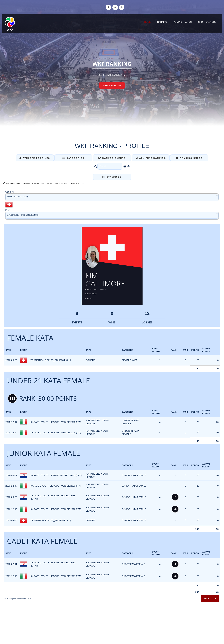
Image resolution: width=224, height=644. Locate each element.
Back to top (210, 599)
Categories (73, 158)
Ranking (162, 22)
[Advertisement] (112, 622)
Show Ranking (112, 86)
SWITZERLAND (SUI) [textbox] (17, 197)
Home (147, 22)
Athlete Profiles (35, 158)
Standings (112, 177)
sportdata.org (207, 22)
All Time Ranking (151, 158)
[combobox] (112, 197)
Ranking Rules (189, 158)
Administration (183, 22)
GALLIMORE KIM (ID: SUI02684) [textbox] (23, 215)
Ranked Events (112, 158)
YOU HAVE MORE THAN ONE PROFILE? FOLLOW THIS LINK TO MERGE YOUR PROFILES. (43, 183)
